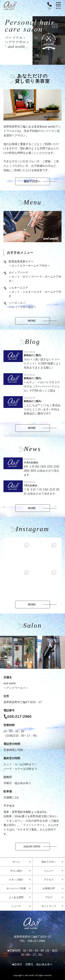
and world (29, 975)
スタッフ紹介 (16, 880)
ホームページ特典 (16, 888)
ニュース (16, 906)
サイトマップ (49, 906)
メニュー (49, 871)
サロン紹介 (16, 871)
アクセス (49, 880)
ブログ (49, 897)
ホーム (16, 862)
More (32, 321)
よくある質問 (16, 897)
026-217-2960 (19, 716)
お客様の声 (49, 888)
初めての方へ (32, 181)
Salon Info (32, 846)
